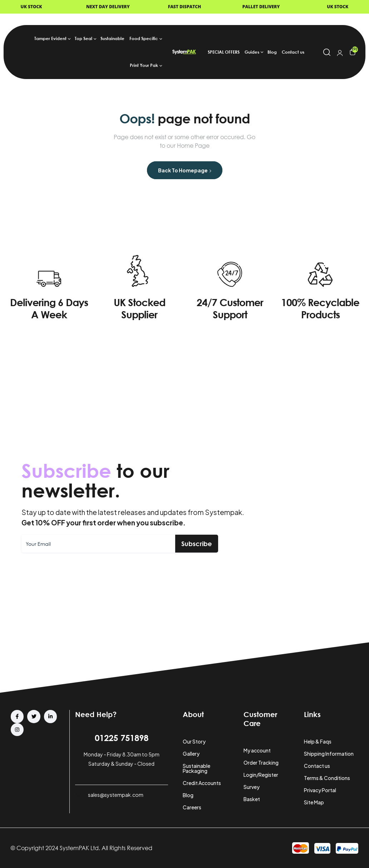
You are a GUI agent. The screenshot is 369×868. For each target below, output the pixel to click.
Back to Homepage (185, 170)
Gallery (191, 754)
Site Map (314, 802)
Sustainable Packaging (196, 768)
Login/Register (261, 775)
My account (257, 750)
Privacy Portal (320, 790)
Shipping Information (329, 754)
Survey (252, 787)
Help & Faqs (318, 741)
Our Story (194, 741)
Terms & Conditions (327, 778)
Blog (188, 795)
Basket (252, 799)
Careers (192, 807)
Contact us (317, 766)
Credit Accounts (202, 783)
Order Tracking (261, 762)
